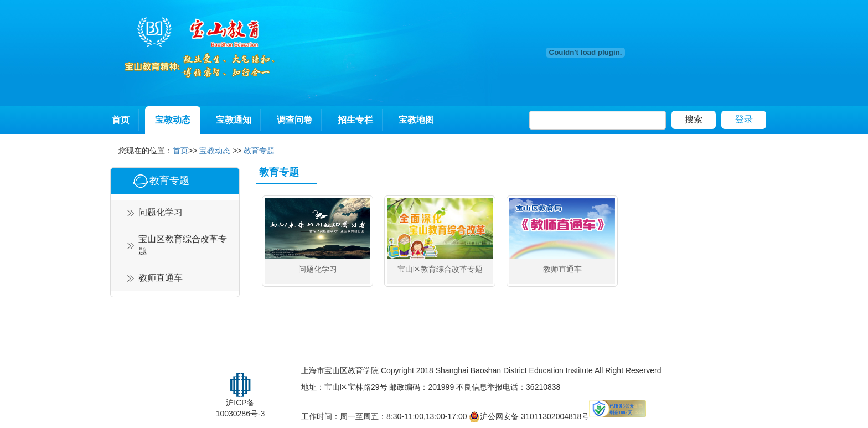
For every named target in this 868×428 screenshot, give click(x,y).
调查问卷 (294, 120)
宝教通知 (234, 120)
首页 (121, 120)
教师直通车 (161, 278)
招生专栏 (355, 120)
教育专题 (259, 151)
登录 (744, 119)
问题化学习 (161, 212)
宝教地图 (416, 120)
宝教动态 (173, 120)
